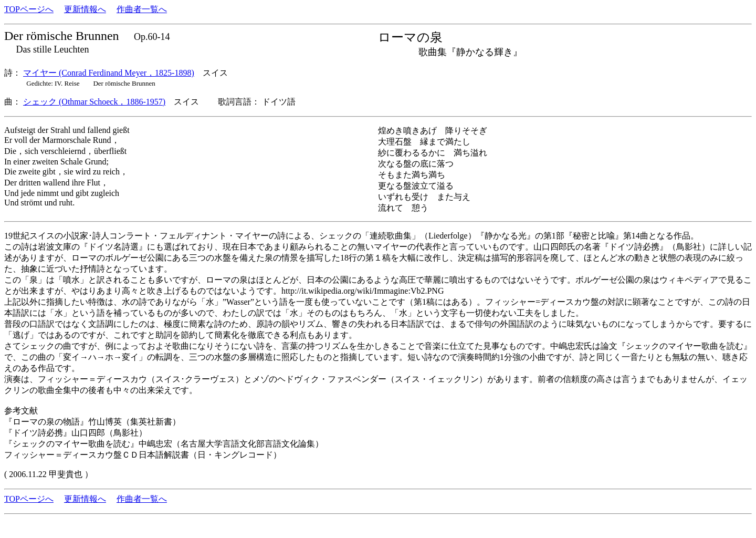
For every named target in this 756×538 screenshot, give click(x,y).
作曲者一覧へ (142, 9)
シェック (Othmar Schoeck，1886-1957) (94, 102)
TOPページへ (29, 9)
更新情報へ (85, 9)
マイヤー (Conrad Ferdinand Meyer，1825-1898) (109, 73)
